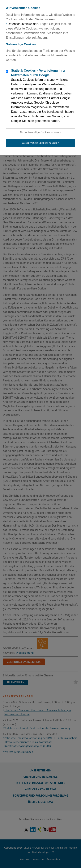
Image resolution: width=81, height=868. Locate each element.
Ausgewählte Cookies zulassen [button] (41, 143)
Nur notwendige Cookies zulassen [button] (40, 132)
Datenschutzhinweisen (23, 24)
